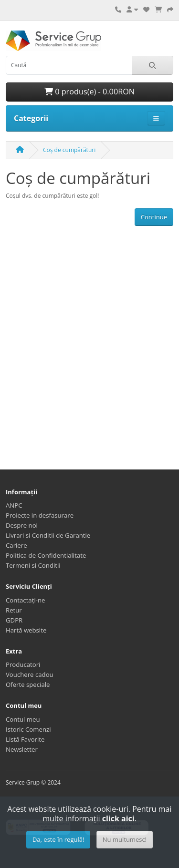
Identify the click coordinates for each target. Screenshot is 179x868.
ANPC (14, 505)
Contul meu (23, 719)
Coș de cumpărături (69, 150)
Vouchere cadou (30, 674)
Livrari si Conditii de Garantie (48, 535)
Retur (14, 610)
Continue (154, 217)
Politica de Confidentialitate (46, 555)
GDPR (14, 620)
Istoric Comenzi (28, 729)
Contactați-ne (25, 600)
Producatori (23, 664)
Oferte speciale (28, 684)
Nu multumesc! (125, 839)
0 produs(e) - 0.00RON (89, 92)
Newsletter (22, 749)
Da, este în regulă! (58, 839)
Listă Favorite (25, 739)
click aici (118, 818)
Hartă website (26, 630)
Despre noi (22, 525)
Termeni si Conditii (33, 565)
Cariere (16, 545)
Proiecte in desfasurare (40, 515)
